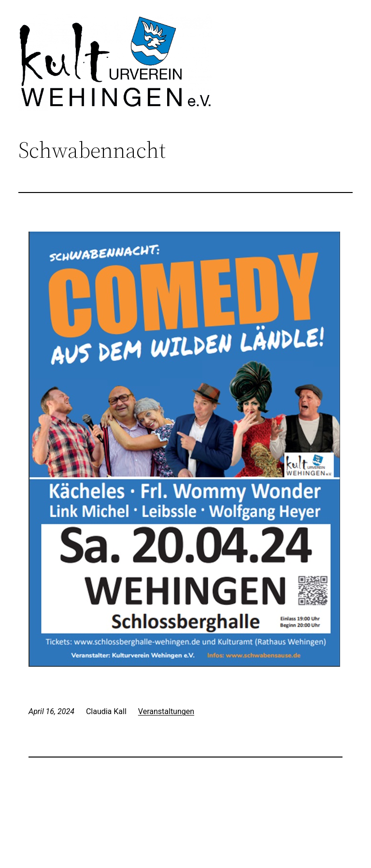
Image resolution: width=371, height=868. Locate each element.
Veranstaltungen (166, 711)
